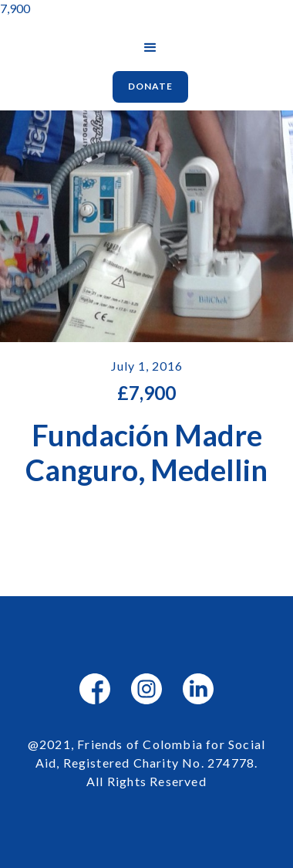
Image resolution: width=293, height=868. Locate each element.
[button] (150, 48)
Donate (150, 86)
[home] (109, 33)
